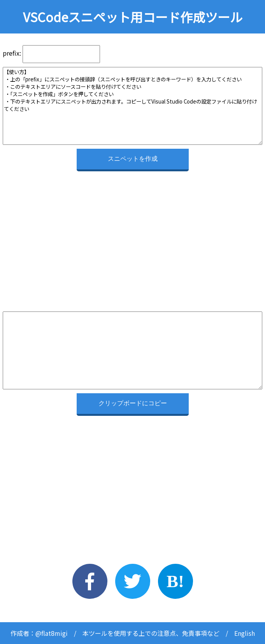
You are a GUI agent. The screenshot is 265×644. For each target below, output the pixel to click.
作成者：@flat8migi (39, 633)
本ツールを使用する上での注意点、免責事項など (151, 633)
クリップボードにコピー (133, 403)
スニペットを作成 (133, 159)
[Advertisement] (132, 230)
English (245, 633)
